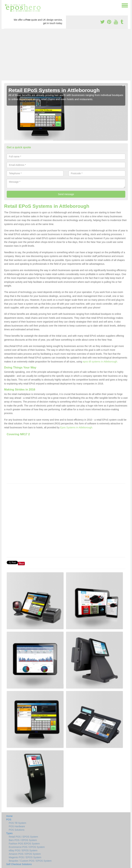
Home (9, 816)
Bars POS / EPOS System (23, 840)
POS (9, 819)
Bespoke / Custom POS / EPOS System (30, 861)
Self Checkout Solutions (19, 864)
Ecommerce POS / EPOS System (27, 847)
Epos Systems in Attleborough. (77, 427)
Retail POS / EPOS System (23, 837)
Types (9, 833)
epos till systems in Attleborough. (100, 362)
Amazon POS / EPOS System (25, 854)
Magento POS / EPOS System (25, 857)
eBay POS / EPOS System (23, 850)
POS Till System (17, 823)
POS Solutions (17, 830)
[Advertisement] (66, 55)
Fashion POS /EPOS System (24, 844)
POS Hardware (17, 826)
